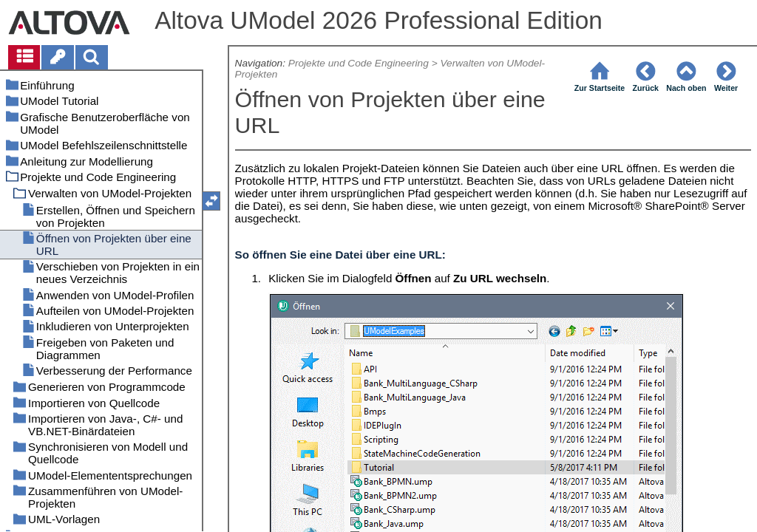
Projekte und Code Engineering (359, 63)
